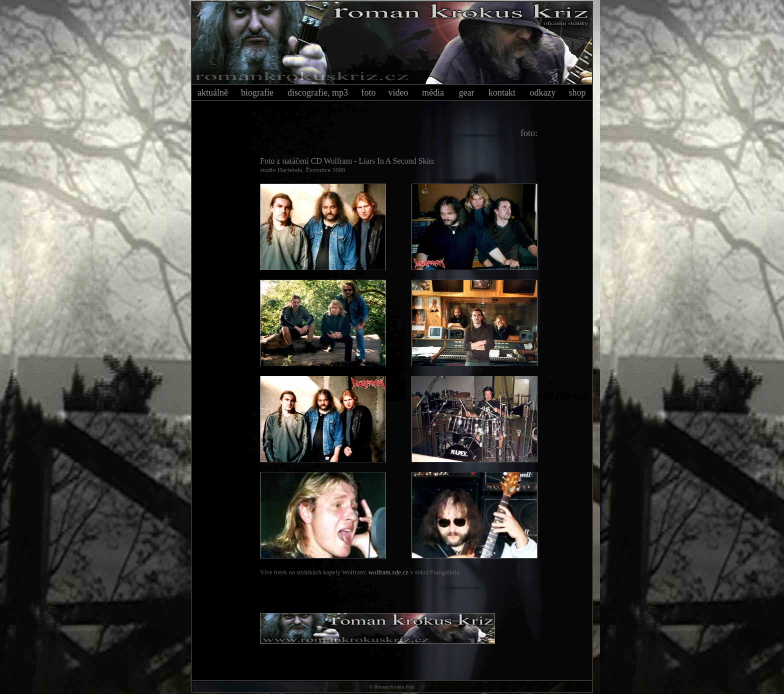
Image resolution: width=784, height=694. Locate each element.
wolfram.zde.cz (388, 572)
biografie (257, 93)
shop (577, 93)
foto (369, 93)
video (398, 93)
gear (467, 93)
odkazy (543, 93)
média (433, 93)
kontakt (502, 93)
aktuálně (213, 93)
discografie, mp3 (318, 93)
